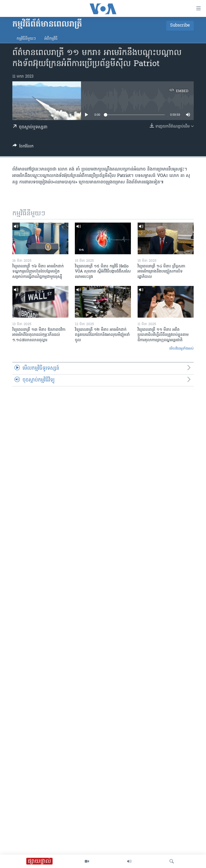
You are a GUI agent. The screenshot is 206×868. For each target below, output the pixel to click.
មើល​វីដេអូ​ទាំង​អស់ (181, 349)
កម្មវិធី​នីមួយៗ (26, 39)
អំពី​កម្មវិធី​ (51, 39)
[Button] (23, 147)
